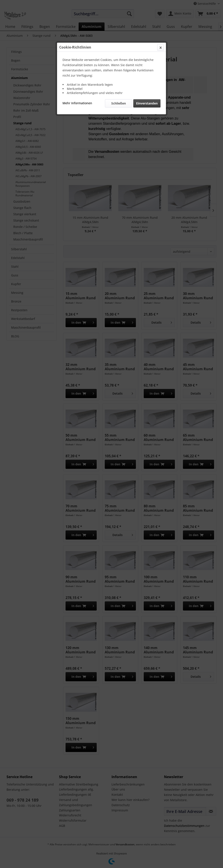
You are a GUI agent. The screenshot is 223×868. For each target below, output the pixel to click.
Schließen (119, 103)
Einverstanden (147, 103)
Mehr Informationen (77, 103)
